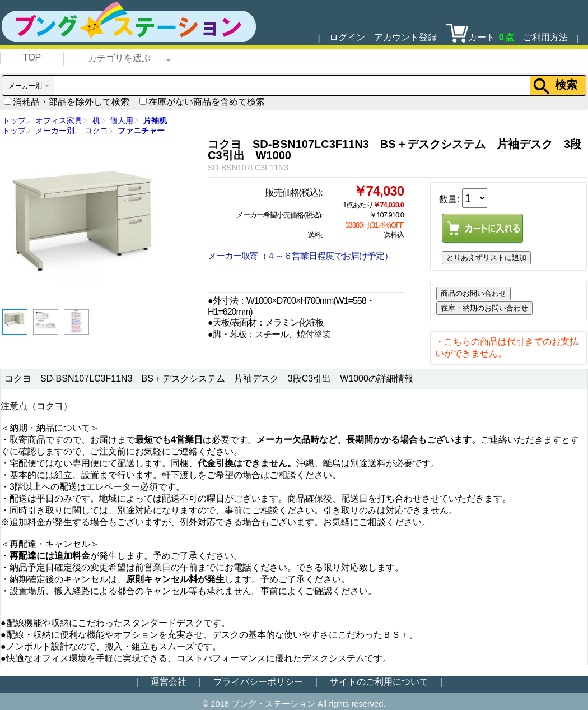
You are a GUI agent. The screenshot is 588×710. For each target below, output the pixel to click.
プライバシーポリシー (258, 682)
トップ (14, 120)
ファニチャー (141, 131)
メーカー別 (55, 131)
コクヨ (96, 131)
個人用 (122, 120)
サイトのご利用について (379, 682)
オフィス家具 (59, 120)
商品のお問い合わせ (473, 293)
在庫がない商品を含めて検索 (202, 102)
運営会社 (169, 682)
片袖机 (155, 120)
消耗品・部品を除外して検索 (67, 102)
